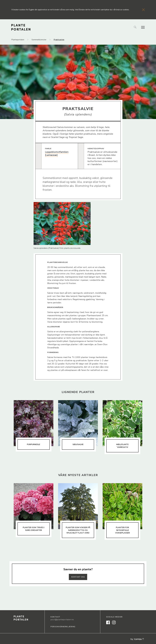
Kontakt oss (78, 577)
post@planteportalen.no (62, 620)
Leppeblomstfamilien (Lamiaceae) (57, 153)
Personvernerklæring (63, 627)
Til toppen (137, 639)
